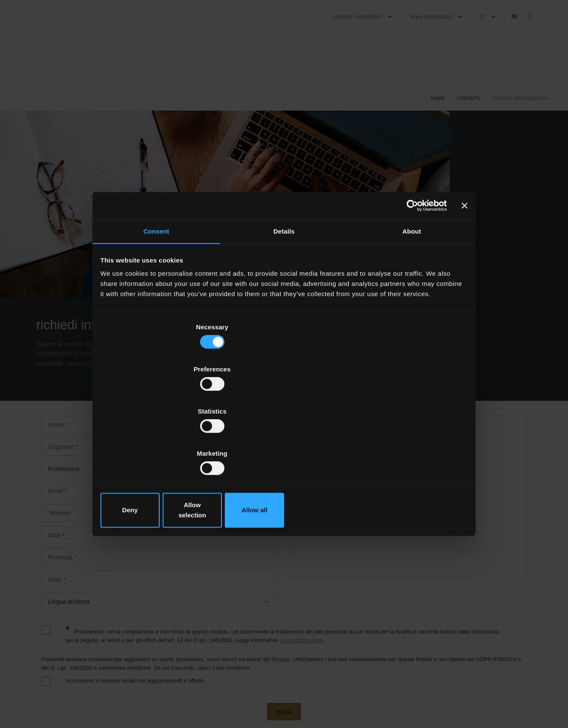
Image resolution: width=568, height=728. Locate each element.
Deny (162, 447)
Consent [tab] (156, 303)
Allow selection (284, 447)
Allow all (406, 447)
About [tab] (412, 303)
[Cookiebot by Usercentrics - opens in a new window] (408, 275)
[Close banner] (463, 275)
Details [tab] (284, 303)
